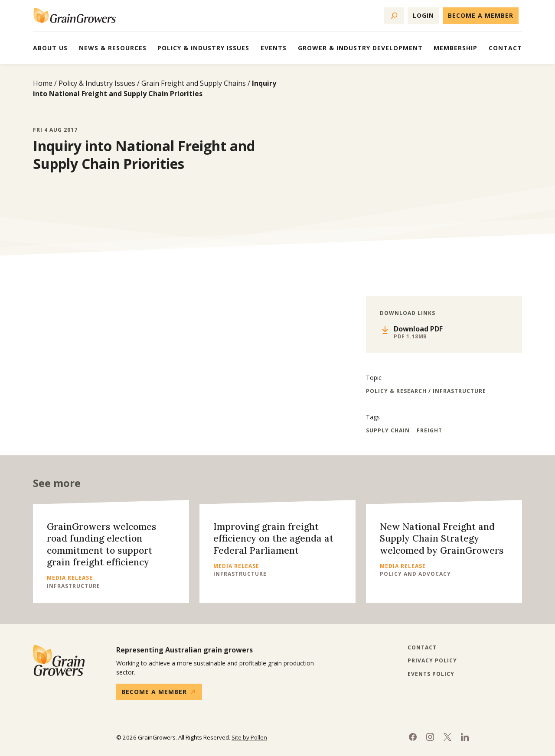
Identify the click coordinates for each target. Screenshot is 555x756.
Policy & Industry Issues (203, 48)
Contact (505, 48)
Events (274, 48)
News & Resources (113, 48)
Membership (455, 48)
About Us (50, 48)
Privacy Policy (432, 661)
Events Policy (431, 674)
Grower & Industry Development (360, 48)
